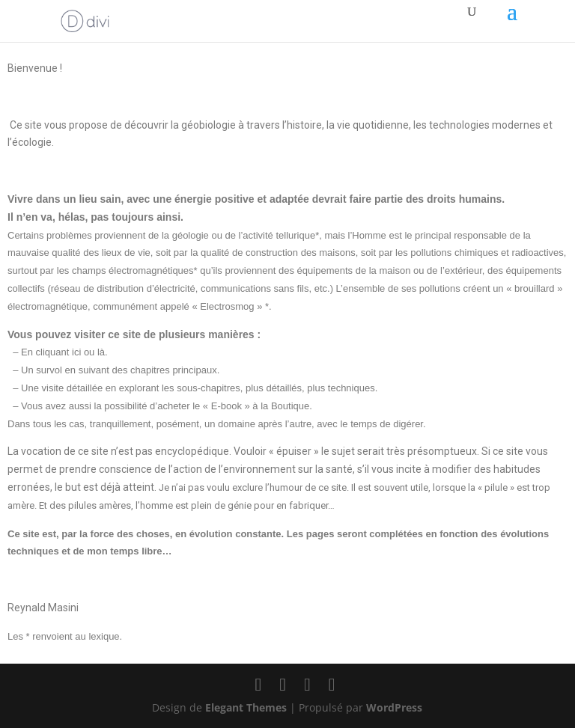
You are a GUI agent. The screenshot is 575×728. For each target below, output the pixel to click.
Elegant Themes (246, 707)
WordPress (394, 707)
